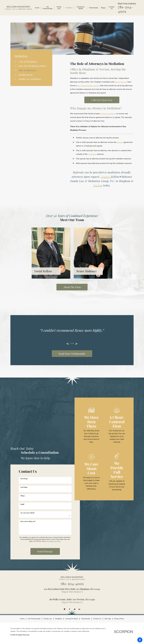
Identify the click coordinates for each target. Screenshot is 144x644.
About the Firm (72, 287)
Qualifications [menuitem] (26, 75)
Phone (23, 496)
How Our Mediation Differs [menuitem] (32, 66)
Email (22, 504)
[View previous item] (67, 344)
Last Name (24, 487)
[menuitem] (38, 8)
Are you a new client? (28, 513)
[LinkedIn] (79, 609)
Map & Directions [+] (72, 592)
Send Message (45, 551)
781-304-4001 (125, 9)
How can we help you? (28, 521)
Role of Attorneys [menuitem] (27, 70)
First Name (24, 479)
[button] (140, 640)
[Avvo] (74, 609)
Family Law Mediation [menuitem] (30, 79)
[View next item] (76, 344)
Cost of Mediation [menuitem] (28, 62)
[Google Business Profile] (65, 609)
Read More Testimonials (72, 354)
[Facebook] (70, 609)
